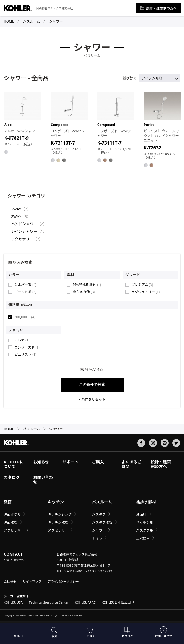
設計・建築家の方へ (158, 8)
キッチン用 (145, 522)
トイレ (97, 538)
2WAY (16, 216)
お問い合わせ (163, 632)
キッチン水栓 (58, 522)
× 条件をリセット (92, 400)
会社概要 (10, 581)
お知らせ (41, 462)
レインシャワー (24, 231)
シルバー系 (25, 285)
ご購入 (91, 632)
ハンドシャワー (24, 224)
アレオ (22, 340)
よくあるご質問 (132, 464)
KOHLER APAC (85, 602)
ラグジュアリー (145, 292)
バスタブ (99, 514)
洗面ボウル (12, 514)
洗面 (8, 502)
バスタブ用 (145, 530)
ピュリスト (25, 354)
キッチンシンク (60, 514)
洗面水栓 (11, 522)
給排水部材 (146, 502)
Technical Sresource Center (49, 602)
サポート (70, 462)
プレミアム (142, 285)
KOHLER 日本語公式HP (118, 602)
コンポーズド (27, 347)
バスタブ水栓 (102, 522)
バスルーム (35, 21)
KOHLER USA (13, 602)
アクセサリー (22, 239)
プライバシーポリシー (63, 581)
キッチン (56, 502)
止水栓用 (143, 538)
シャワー (99, 530)
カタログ (127, 632)
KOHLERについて (14, 464)
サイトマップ (32, 581)
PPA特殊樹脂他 (87, 285)
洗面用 (141, 514)
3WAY (16, 209)
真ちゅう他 (84, 292)
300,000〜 (25, 317)
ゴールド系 (25, 292)
